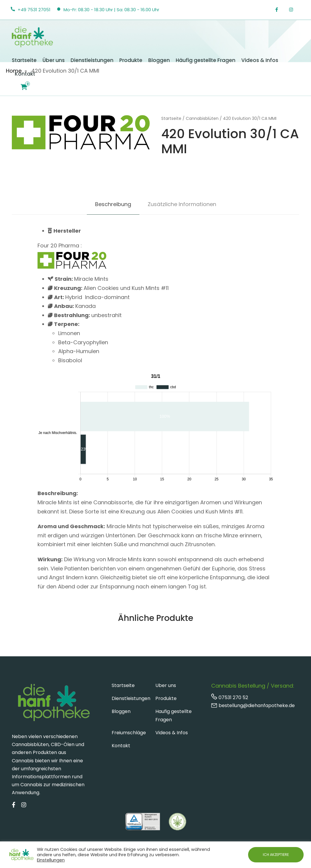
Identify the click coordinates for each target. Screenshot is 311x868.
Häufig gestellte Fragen (206, 60)
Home (14, 71)
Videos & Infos (260, 60)
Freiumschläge (129, 733)
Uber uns (166, 685)
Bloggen (159, 60)
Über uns (54, 60)
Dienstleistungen (92, 60)
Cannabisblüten (202, 118)
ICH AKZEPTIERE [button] (276, 855)
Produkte (131, 60)
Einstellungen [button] (51, 860)
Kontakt (25, 74)
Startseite (24, 60)
